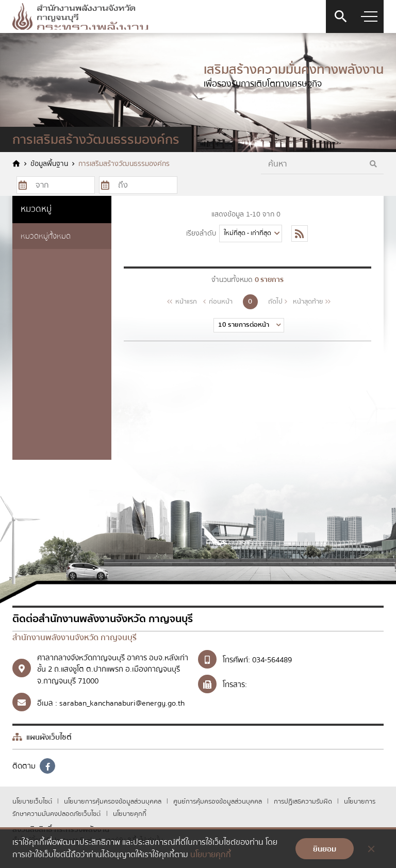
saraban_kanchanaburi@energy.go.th (122, 703)
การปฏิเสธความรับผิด (304, 802)
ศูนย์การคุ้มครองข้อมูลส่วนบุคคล (218, 802)
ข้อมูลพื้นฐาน (49, 164)
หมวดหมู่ (36, 209)
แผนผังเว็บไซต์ (42, 737)
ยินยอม (325, 849)
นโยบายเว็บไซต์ (33, 802)
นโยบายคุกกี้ (130, 814)
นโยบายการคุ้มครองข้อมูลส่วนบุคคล (113, 802)
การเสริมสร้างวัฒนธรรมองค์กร (124, 164)
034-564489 (272, 660)
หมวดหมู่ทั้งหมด (46, 236)
